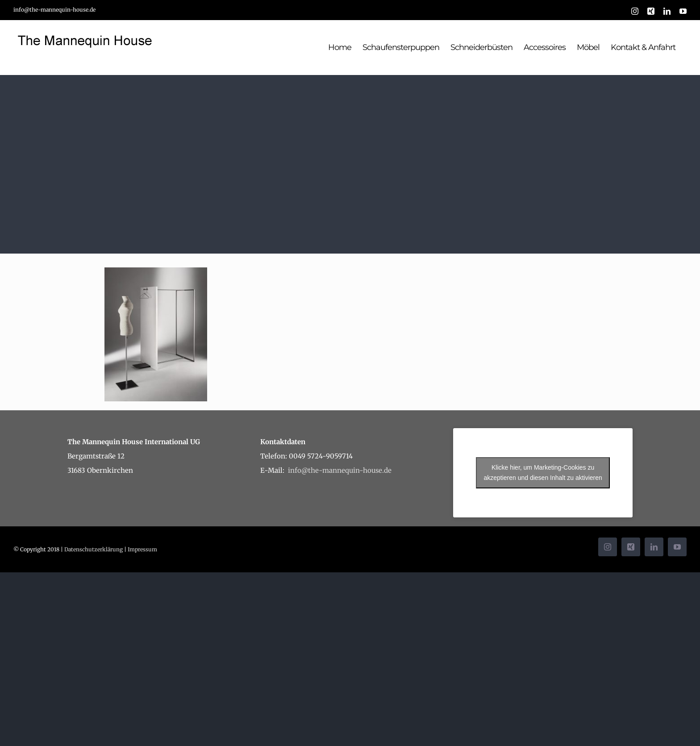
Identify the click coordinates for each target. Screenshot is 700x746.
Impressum (142, 549)
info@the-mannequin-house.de (54, 10)
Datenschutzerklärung (94, 549)
